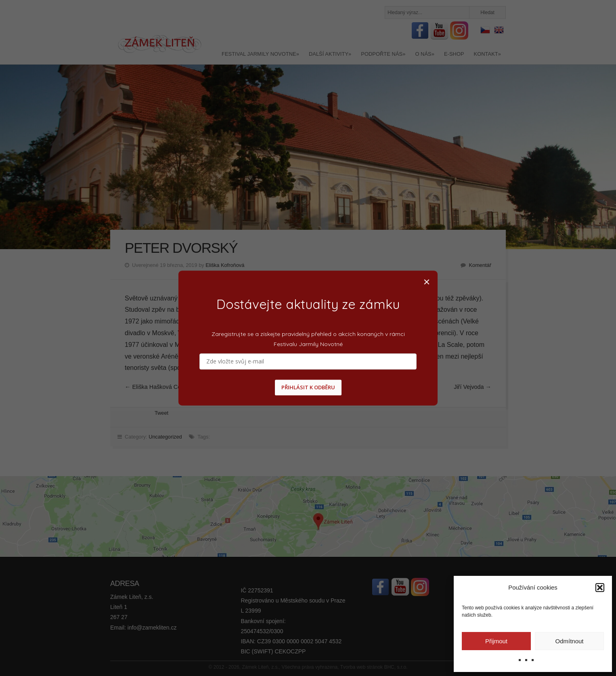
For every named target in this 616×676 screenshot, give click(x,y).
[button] (600, 588)
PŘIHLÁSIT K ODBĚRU (308, 388)
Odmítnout (569, 641)
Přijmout (496, 641)
